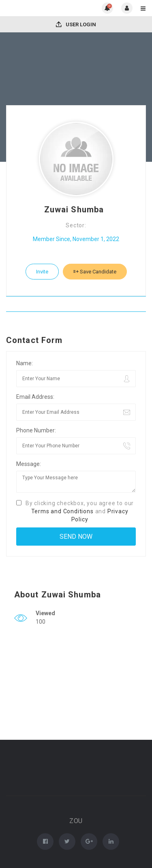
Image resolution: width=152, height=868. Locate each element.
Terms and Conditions (62, 511)
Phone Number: (36, 430)
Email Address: (35, 397)
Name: (25, 363)
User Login (76, 24)
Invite (42, 272)
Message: (29, 464)
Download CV (76, 304)
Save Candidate (95, 272)
